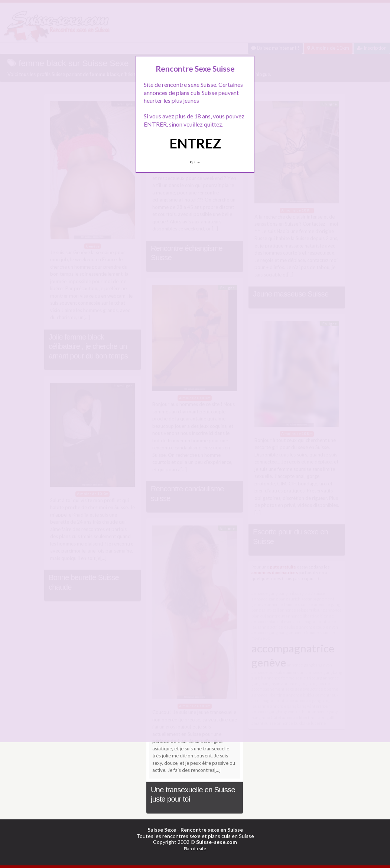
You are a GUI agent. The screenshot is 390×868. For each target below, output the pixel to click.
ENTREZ (195, 143)
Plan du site (195, 849)
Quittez (195, 162)
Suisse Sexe (162, 830)
